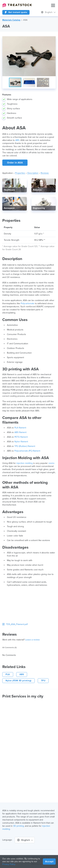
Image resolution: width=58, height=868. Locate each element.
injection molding (25, 463)
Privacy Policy (9, 864)
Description (33, 173)
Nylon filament (21, 442)
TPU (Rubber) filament (25, 446)
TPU (43, 681)
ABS (17, 140)
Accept (49, 862)
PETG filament (21, 437)
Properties (20, 173)
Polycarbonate (28, 303)
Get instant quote (16, 12)
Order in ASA (15, 163)
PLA (8, 674)
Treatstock (17, 5)
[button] (53, 39)
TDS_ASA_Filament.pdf (15, 624)
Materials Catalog (11, 20)
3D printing (18, 826)
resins (52, 463)
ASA (25, 20)
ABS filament (20, 432)
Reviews (45, 173)
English (48, 12)
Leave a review (32, 640)
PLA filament (20, 428)
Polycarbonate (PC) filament (27, 451)
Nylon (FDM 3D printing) (18, 681)
